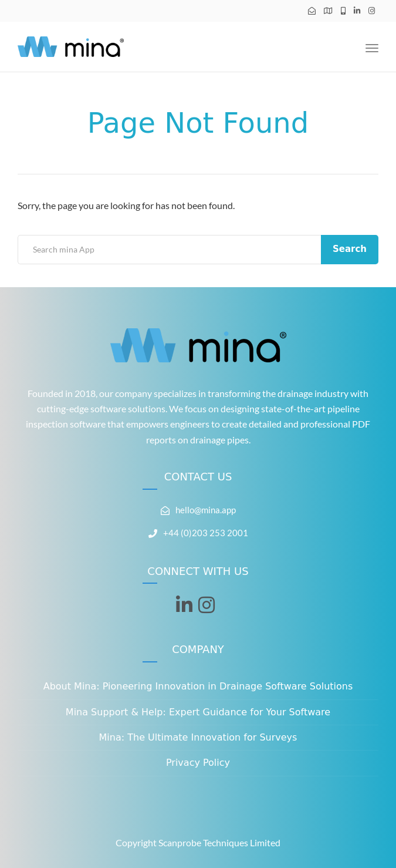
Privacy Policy (198, 763)
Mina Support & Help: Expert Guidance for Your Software (198, 712)
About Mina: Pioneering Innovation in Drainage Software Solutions (198, 686)
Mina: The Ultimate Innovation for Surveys (198, 737)
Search (350, 249)
